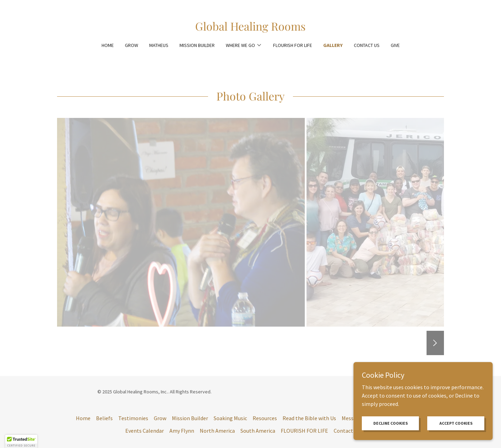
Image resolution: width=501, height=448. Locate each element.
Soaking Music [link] (230, 418)
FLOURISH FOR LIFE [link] (293, 45)
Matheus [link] (159, 45)
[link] (250, 29)
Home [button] (83, 418)
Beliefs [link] (104, 418)
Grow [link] (132, 45)
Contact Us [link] (367, 45)
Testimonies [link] (133, 418)
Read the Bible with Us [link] (309, 418)
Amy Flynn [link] (182, 431)
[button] (244, 45)
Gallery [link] (333, 45)
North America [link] (217, 431)
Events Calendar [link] (145, 431)
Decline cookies (391, 423)
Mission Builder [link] (197, 45)
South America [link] (258, 431)
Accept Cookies (456, 423)
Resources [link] (265, 418)
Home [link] (108, 45)
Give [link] (395, 45)
